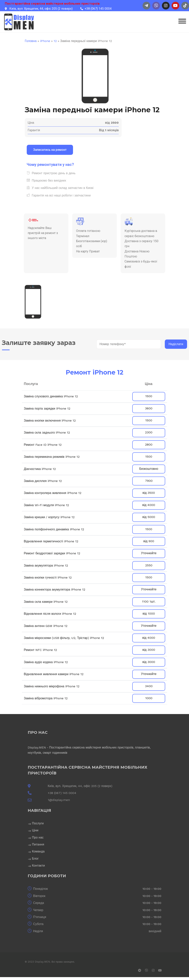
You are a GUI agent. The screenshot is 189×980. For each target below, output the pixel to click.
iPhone (45, 41)
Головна (31, 41)
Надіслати (176, 344)
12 (55, 41)
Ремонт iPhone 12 (94, 372)
